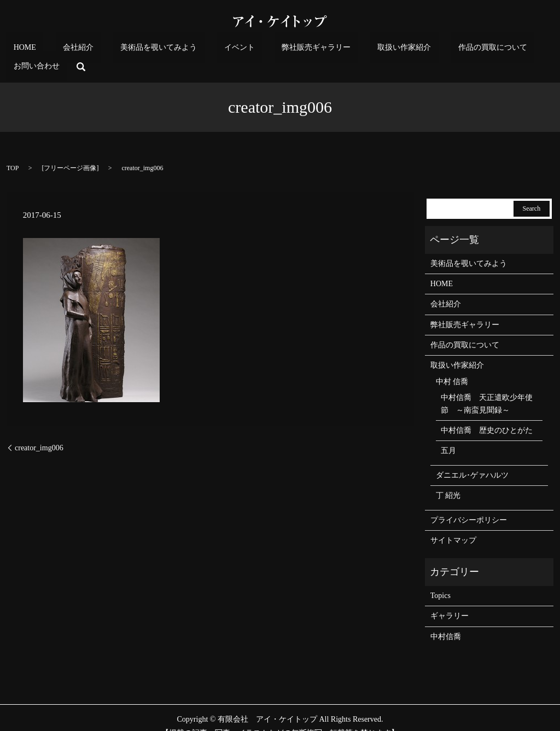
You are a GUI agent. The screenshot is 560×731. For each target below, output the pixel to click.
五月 (448, 434)
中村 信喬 (452, 365)
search (528, 50)
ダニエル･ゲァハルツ (472, 458)
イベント (212, 50)
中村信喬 (446, 620)
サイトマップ (453, 523)
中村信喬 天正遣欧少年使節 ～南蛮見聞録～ (487, 387)
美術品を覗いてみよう (146, 50)
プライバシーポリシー (469, 503)
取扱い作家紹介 (347, 50)
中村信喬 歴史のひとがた (487, 413)
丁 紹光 (448, 478)
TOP (13, 151)
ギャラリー (450, 599)
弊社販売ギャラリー (274, 50)
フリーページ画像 (70, 151)
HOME (41, 50)
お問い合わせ (491, 50)
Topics (441, 579)
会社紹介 (80, 50)
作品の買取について (421, 50)
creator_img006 (39, 431)
